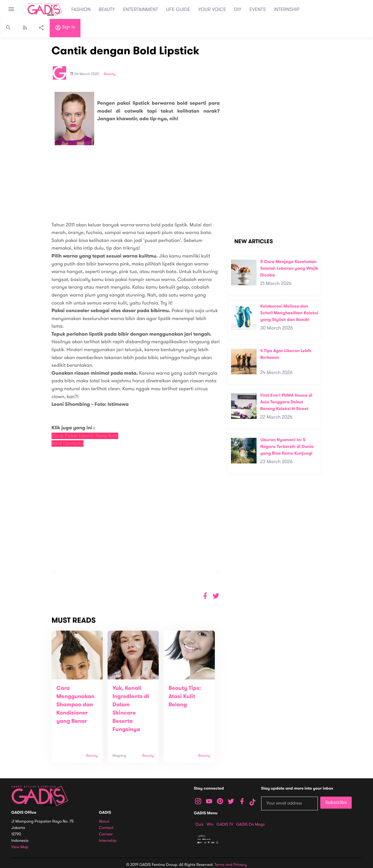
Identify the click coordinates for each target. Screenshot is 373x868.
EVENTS (258, 9)
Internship (108, 841)
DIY (238, 9)
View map (20, 847)
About (104, 821)
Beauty (110, 74)
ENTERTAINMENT (141, 9)
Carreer (106, 834)
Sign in (65, 28)
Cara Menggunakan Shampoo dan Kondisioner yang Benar (75, 705)
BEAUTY (107, 9)
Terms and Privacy (231, 865)
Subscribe (336, 802)
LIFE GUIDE (178, 9)
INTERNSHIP (287, 9)
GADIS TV (225, 824)
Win (210, 824)
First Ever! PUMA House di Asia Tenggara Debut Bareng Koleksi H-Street (286, 402)
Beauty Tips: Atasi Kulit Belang (185, 697)
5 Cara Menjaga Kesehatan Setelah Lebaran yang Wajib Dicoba (289, 268)
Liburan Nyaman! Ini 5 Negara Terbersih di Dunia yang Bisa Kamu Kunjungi (287, 446)
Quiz (199, 824)
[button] (216, 596)
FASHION (81, 9)
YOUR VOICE (212, 9)
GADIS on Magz (250, 824)
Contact (106, 828)
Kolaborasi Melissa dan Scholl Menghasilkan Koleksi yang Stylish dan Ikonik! (289, 313)
